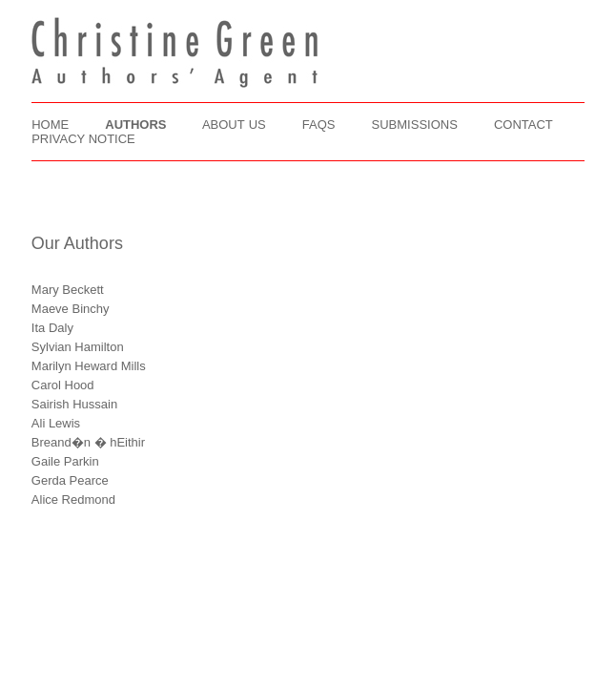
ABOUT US (234, 125)
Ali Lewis (56, 423)
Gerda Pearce (70, 480)
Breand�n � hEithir (88, 442)
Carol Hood (63, 385)
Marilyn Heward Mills (89, 366)
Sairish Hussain (74, 404)
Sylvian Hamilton (78, 347)
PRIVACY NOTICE (83, 139)
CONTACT (524, 125)
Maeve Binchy (71, 309)
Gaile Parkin (65, 461)
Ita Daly (52, 328)
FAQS (319, 125)
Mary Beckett (68, 290)
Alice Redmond (73, 500)
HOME (50, 125)
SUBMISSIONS (415, 125)
